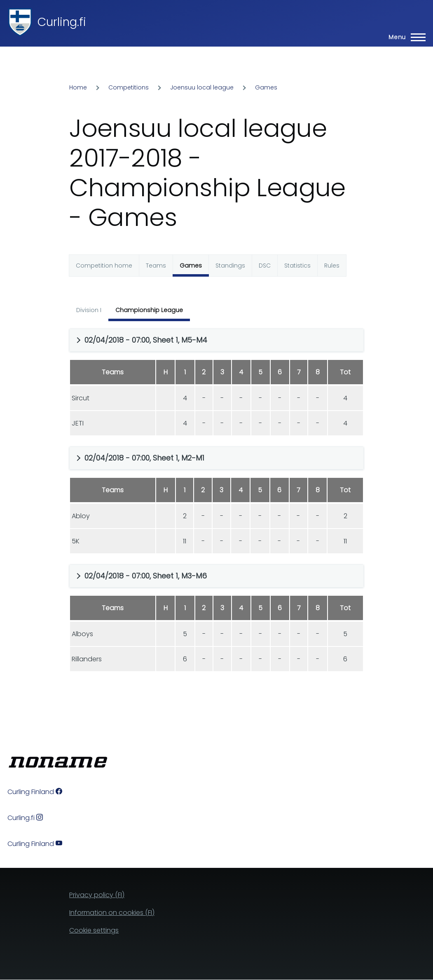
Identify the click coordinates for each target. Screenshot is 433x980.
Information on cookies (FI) (112, 913)
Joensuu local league (202, 87)
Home (78, 87)
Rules (332, 266)
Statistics (297, 266)
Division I (89, 310)
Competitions (129, 87)
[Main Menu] (405, 37)
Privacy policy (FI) (97, 895)
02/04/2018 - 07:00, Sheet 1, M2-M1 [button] (144, 458)
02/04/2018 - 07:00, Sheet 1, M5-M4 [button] (146, 340)
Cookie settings (94, 930)
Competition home (104, 266)
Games (266, 87)
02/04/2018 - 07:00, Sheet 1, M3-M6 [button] (146, 576)
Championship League (149, 310)
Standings (230, 266)
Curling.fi (62, 22)
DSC (265, 266)
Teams (156, 266)
